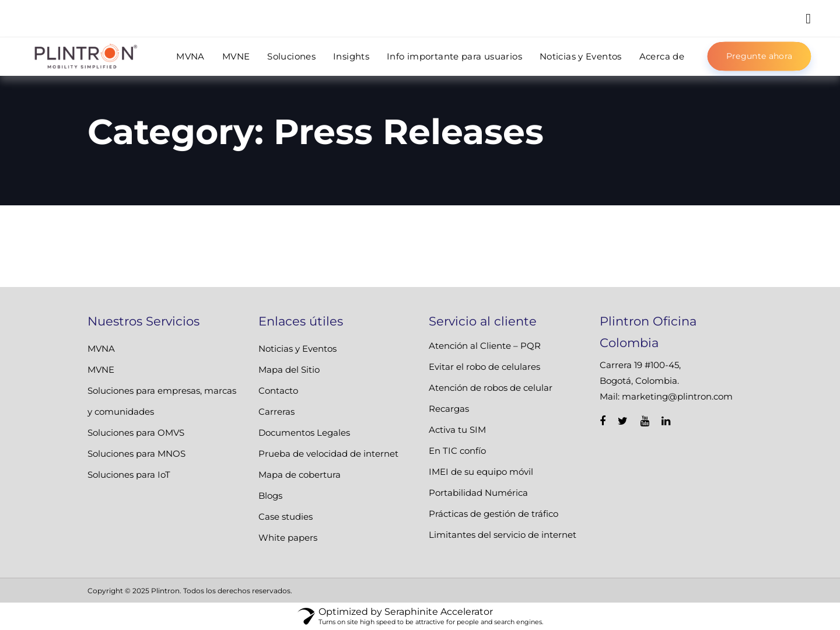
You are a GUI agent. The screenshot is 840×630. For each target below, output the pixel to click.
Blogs (270, 496)
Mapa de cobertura (300, 475)
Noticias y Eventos (297, 349)
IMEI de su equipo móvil (481, 472)
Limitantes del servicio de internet (503, 535)
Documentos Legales (304, 433)
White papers (288, 538)
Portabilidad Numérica (478, 493)
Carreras (276, 412)
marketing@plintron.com (677, 396)
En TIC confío (457, 451)
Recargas (449, 409)
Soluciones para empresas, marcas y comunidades (162, 401)
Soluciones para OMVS (136, 433)
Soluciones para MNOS (136, 454)
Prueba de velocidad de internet (328, 454)
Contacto (278, 391)
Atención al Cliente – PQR (485, 346)
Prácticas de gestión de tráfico (494, 514)
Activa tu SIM (457, 430)
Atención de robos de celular (491, 388)
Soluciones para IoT (129, 475)
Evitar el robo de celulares (484, 367)
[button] (808, 18)
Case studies (286, 517)
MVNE (101, 370)
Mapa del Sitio (289, 370)
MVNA (101, 349)
